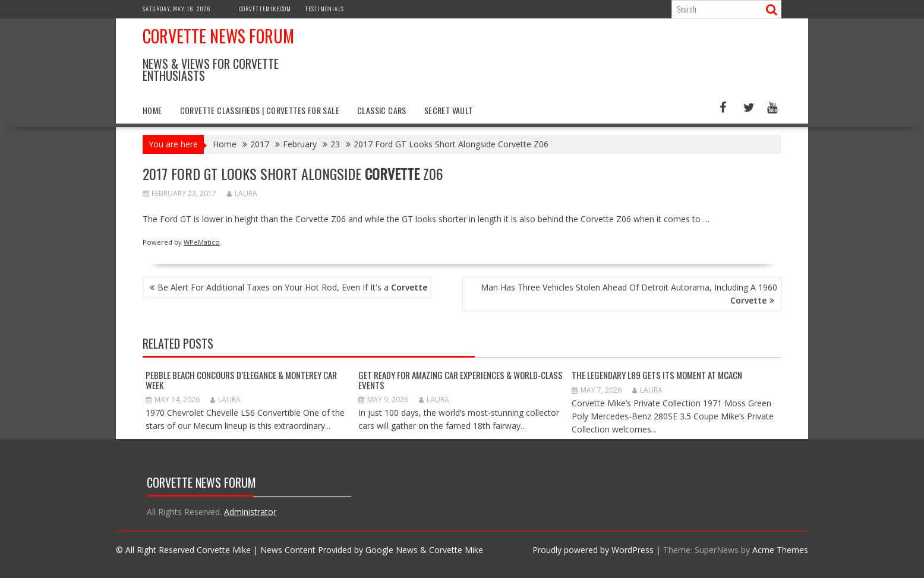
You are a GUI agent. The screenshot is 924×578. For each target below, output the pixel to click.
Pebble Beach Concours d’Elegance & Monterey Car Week (241, 380)
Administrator (250, 512)
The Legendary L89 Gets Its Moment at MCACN (657, 375)
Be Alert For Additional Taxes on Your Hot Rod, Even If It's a (292, 287)
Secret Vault (449, 110)
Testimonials (324, 9)
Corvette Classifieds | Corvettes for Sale (260, 110)
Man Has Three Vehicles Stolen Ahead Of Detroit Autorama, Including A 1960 (629, 294)
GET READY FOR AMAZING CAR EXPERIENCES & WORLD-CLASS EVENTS (461, 380)
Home (152, 110)
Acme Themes (780, 550)
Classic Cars (382, 110)
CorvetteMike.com (265, 9)
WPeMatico (202, 242)
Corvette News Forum (218, 36)
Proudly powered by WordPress (593, 550)
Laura (242, 193)
